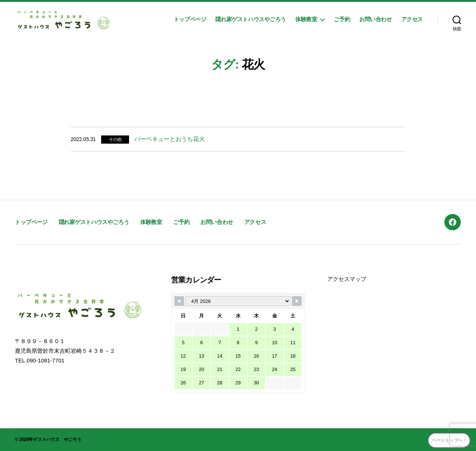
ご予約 (342, 19)
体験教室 (306, 19)
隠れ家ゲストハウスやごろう (251, 19)
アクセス (412, 19)
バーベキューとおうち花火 (169, 139)
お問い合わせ (376, 19)
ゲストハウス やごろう (57, 439)
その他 (115, 140)
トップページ (190, 19)
